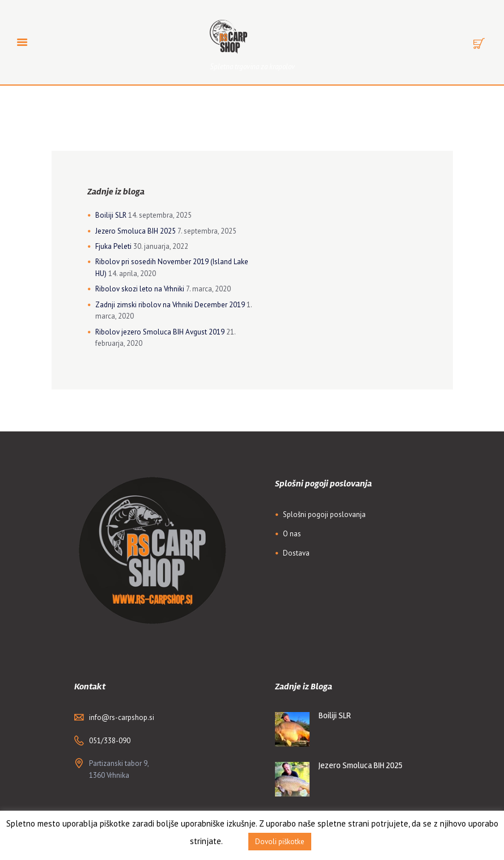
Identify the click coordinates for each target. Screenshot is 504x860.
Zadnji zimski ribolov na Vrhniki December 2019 (170, 305)
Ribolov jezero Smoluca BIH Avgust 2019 (160, 332)
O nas (292, 534)
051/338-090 (110, 741)
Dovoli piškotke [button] (280, 842)
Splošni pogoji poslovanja (324, 514)
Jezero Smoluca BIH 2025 (135, 231)
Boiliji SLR (111, 215)
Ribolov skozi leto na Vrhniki (140, 289)
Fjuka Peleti (113, 246)
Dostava (296, 553)
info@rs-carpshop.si (122, 717)
